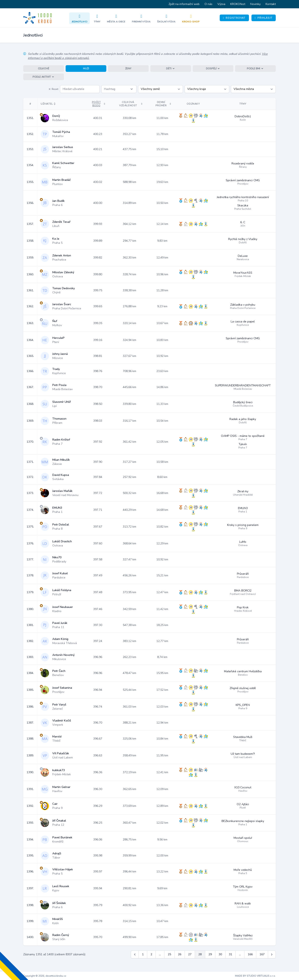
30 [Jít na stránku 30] (220, 954)
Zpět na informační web (184, 4)
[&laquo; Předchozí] (135, 954)
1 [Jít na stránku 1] (143, 954)
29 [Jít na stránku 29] (210, 954)
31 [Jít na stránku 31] (230, 954)
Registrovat (234, 18)
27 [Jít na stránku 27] (190, 954)
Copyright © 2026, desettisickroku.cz (45, 976)
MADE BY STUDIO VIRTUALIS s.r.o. (255, 976)
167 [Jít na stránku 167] (262, 954)
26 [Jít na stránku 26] (180, 954)
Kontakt (271, 4)
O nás (208, 4)
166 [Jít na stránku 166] (250, 954)
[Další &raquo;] (272, 954)
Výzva (221, 4)
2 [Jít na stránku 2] (151, 954)
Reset (53, 89)
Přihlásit (264, 18)
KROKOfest (238, 4)
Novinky (255, 4)
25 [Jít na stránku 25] (169, 954)
